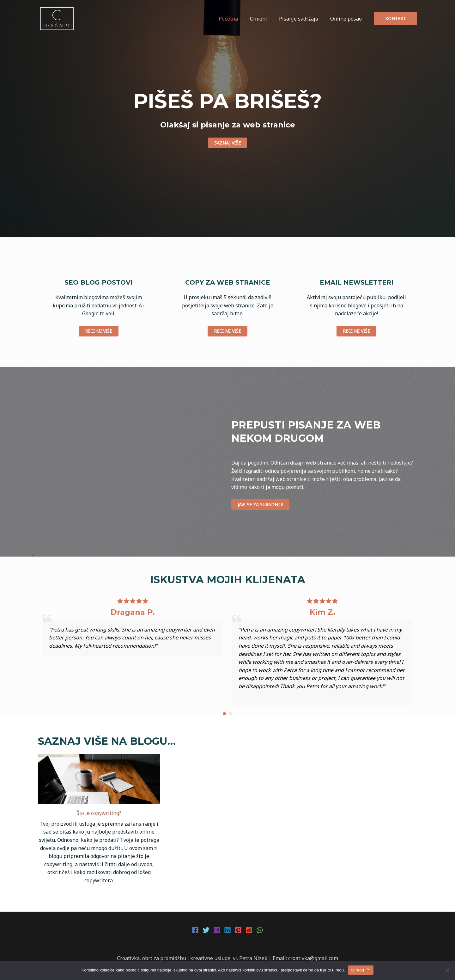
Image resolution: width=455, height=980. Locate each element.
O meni (263, 19)
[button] (224, 714)
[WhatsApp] (260, 930)
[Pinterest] (238, 930)
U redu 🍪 (361, 970)
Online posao (347, 19)
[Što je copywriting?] (99, 779)
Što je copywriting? (99, 813)
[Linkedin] (227, 930)
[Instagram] (217, 930)
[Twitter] (206, 930)
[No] (447, 970)
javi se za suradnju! (260, 505)
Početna (235, 19)
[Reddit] (249, 930)
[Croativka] (57, 18)
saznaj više (227, 143)
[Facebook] (195, 930)
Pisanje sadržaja (301, 19)
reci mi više (99, 331)
